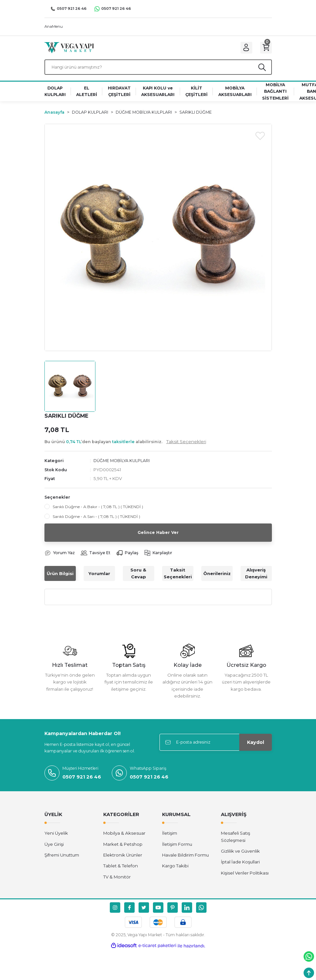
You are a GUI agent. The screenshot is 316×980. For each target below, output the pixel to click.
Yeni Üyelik (56, 838)
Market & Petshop (123, 849)
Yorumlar (99, 578)
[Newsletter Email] (216, 747)
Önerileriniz (217, 578)
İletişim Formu (177, 849)
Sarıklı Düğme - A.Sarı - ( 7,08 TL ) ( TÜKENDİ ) (96, 521)
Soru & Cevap (138, 578)
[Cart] (265, 49)
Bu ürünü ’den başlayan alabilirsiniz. (125, 446)
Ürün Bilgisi (60, 578)
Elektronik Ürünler (123, 860)
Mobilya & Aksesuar (124, 838)
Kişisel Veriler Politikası (245, 878)
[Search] (158, 71)
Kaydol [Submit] (256, 747)
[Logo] (69, 49)
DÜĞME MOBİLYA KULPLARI (124, 465)
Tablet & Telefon (121, 871)
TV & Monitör (117, 882)
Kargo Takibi (175, 871)
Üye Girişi (54, 849)
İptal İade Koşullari (240, 867)
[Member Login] (242, 49)
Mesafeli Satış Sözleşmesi (235, 842)
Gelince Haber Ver (158, 537)
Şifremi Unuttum (62, 860)
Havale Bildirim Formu (185, 860)
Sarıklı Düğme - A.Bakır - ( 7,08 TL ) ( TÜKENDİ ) (98, 511)
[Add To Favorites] (260, 140)
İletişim (170, 838)
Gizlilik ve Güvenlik (240, 856)
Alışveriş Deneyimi (256, 578)
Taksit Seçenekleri (178, 578)
